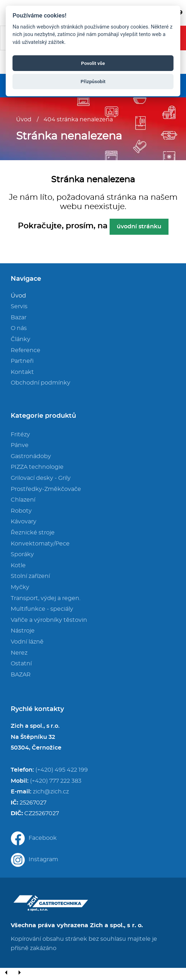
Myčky (20, 587)
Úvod (24, 120)
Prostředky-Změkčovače (46, 489)
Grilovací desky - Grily (41, 478)
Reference (26, 350)
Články (21, 339)
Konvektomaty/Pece (40, 544)
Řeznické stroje (33, 533)
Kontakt (22, 372)
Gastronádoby (31, 456)
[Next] (19, 973)
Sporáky (22, 554)
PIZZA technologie (37, 467)
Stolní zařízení (30, 576)
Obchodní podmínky (41, 383)
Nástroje (23, 631)
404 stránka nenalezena (78, 120)
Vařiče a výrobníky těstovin (49, 620)
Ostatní (21, 664)
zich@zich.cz (51, 792)
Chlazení (23, 500)
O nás (19, 328)
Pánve (20, 445)
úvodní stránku (139, 227)
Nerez (19, 653)
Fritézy (20, 435)
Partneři (22, 361)
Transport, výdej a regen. (46, 598)
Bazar (19, 318)
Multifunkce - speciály (42, 609)
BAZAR (21, 675)
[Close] (32, 973)
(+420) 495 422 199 (62, 770)
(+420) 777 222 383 (56, 781)
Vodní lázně (27, 642)
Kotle (18, 565)
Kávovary (24, 522)
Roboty (21, 511)
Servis (19, 306)
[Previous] (6, 973)
